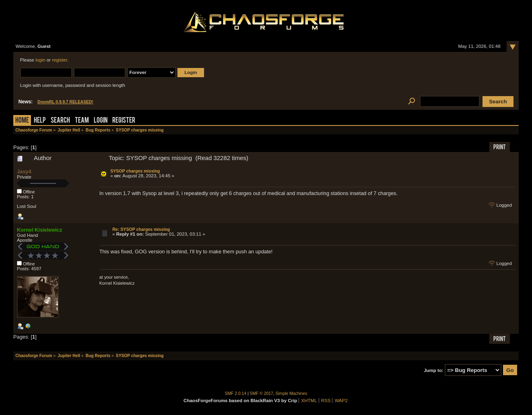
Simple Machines (292, 393)
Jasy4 (24, 172)
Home (22, 121)
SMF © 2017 (262, 393)
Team (82, 121)
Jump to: (434, 370)
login (40, 60)
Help (40, 121)
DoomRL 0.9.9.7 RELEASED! (65, 102)
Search (60, 121)
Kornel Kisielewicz (39, 230)
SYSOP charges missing (135, 171)
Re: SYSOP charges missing (141, 229)
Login (101, 121)
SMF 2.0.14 (236, 393)
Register (124, 121)
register (60, 60)
